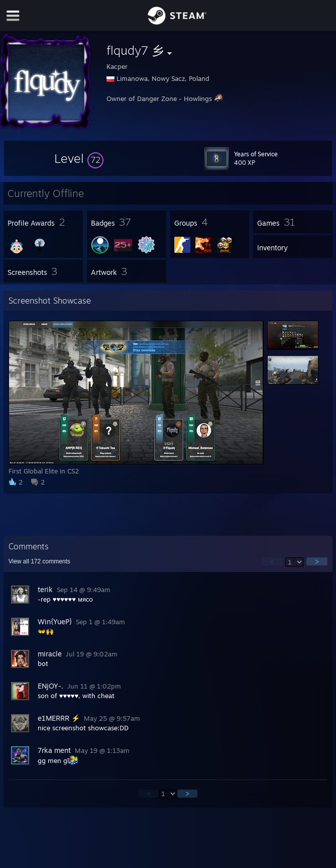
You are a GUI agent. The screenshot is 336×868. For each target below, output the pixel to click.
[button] (79, 158)
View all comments (39, 561)
